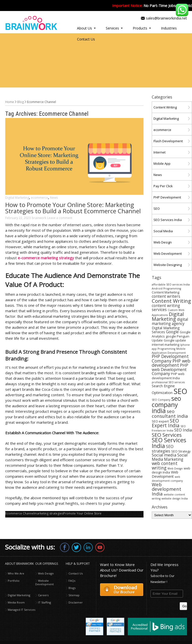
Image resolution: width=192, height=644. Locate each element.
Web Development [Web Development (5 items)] (165, 474)
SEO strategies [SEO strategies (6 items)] (163, 449)
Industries (169, 28)
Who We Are (16, 573)
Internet (159, 152)
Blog (20, 102)
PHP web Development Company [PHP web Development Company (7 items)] (170, 369)
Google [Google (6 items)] (172, 332)
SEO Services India (168, 220)
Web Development (168, 253)
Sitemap (74, 595)
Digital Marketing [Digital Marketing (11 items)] (168, 317)
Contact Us (86, 39)
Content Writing (165, 107)
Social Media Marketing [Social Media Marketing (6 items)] (170, 457)
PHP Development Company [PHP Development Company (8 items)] (170, 358)
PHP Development (167, 197)
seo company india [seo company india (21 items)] (166, 404)
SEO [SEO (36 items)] (180, 391)
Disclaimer (76, 602)
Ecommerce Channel (20, 513)
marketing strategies (49, 513)
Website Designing (168, 265)
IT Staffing (44, 602)
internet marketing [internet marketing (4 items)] (165, 345)
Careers (43, 595)
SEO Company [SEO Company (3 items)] (161, 400)
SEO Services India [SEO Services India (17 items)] (169, 443)
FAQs (72, 581)
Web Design (163, 242)
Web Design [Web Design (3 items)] (175, 468)
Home (10, 102)
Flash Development (168, 141)
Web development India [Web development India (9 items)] (166, 489)
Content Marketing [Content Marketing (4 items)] (165, 292)
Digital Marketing (17, 198)
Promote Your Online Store (82, 513)
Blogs (72, 588)
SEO (157, 208)
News (54, 198)
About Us (84, 28)
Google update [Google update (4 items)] (175, 340)
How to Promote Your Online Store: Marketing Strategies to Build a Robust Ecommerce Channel (73, 208)
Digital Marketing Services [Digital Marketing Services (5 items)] (166, 330)
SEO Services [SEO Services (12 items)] (167, 435)
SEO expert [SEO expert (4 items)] (160, 421)
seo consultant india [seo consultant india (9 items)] (170, 413)
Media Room (16, 602)
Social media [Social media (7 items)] (164, 455)
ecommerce (39, 198)
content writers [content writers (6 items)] (166, 296)
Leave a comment (60, 218)
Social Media (163, 231)
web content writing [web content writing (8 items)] (165, 465)
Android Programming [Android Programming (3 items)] (166, 288)
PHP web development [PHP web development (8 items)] (171, 363)
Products (140, 28)
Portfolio (14, 581)
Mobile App (162, 163)
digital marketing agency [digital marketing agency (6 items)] (170, 321)
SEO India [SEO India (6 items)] (183, 430)
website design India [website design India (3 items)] (175, 498)
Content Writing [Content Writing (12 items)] (171, 301)
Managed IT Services (21, 610)
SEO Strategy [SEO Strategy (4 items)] (181, 451)
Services (112, 28)
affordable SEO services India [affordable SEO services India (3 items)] (171, 284)
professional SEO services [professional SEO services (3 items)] (168, 382)
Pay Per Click (163, 186)
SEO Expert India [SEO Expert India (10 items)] (166, 423)
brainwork (39, 218)
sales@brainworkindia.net (166, 18)
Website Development (44, 582)
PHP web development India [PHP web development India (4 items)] (168, 376)
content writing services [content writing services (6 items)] (166, 307)
